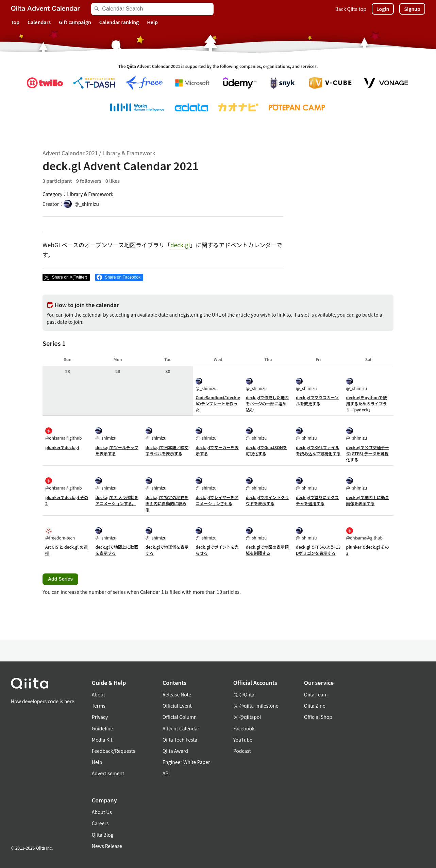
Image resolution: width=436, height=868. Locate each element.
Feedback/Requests (114, 751)
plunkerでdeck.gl (62, 447)
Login (383, 9)
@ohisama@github (63, 434)
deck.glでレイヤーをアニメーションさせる (217, 500)
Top (15, 22)
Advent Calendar (181, 728)
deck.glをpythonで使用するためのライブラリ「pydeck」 (367, 403)
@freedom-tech (60, 534)
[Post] (66, 278)
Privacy (100, 717)
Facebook (244, 728)
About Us (102, 812)
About (98, 694)
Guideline (103, 728)
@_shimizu (206, 384)
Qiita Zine (315, 706)
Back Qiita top (351, 9)
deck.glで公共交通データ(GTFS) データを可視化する (368, 453)
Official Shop (318, 717)
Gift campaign (75, 22)
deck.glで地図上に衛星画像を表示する (368, 500)
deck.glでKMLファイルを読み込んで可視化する (318, 450)
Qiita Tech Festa (180, 740)
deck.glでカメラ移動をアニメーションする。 (117, 500)
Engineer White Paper (186, 762)
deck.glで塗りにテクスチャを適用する (317, 500)
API (166, 773)
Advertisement (108, 773)
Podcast (242, 751)
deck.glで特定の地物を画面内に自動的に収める (167, 503)
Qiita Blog (103, 835)
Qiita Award (175, 751)
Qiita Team (316, 694)
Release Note (177, 694)
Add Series (60, 579)
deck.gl (180, 245)
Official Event (177, 706)
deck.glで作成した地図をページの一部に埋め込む (267, 403)
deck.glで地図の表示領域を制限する (267, 550)
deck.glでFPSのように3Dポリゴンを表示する (318, 550)
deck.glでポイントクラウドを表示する (267, 500)
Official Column (180, 717)
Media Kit (102, 740)
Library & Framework (129, 153)
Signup (412, 9)
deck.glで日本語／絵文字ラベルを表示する (167, 450)
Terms (99, 706)
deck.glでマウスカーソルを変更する (317, 400)
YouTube (243, 740)
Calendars (39, 22)
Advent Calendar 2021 (70, 153)
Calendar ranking (119, 22)
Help (152, 22)
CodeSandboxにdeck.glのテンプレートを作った (218, 403)
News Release (107, 846)
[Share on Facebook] (119, 278)
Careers (100, 823)
